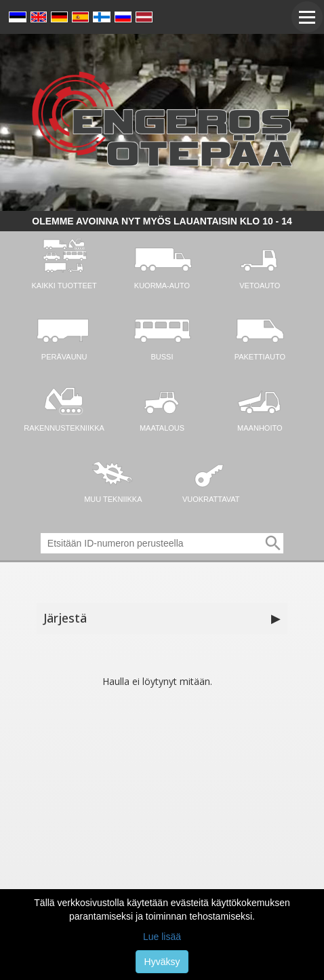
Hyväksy (162, 962)
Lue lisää (162, 937)
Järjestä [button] (162, 619)
